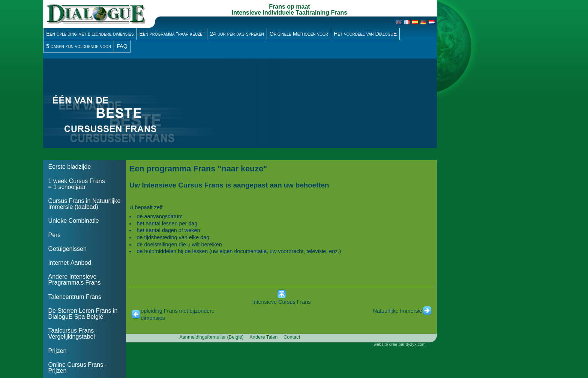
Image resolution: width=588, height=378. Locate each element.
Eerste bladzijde (70, 167)
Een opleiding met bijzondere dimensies (90, 34)
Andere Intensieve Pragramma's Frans (75, 280)
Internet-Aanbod (70, 263)
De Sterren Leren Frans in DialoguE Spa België (83, 314)
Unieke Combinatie (74, 221)
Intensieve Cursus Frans (282, 302)
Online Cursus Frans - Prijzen (78, 368)
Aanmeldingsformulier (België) (211, 337)
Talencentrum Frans (75, 297)
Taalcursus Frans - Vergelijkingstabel (73, 334)
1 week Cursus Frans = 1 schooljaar (77, 184)
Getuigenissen (67, 249)
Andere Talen (263, 337)
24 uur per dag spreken (237, 34)
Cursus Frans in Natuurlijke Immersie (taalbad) (85, 204)
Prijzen (58, 351)
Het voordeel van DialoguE (365, 34)
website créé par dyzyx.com (400, 344)
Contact (292, 337)
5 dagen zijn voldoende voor (79, 46)
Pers (55, 235)
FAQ (122, 46)
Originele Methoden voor (299, 34)
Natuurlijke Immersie (398, 311)
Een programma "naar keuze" (172, 34)
